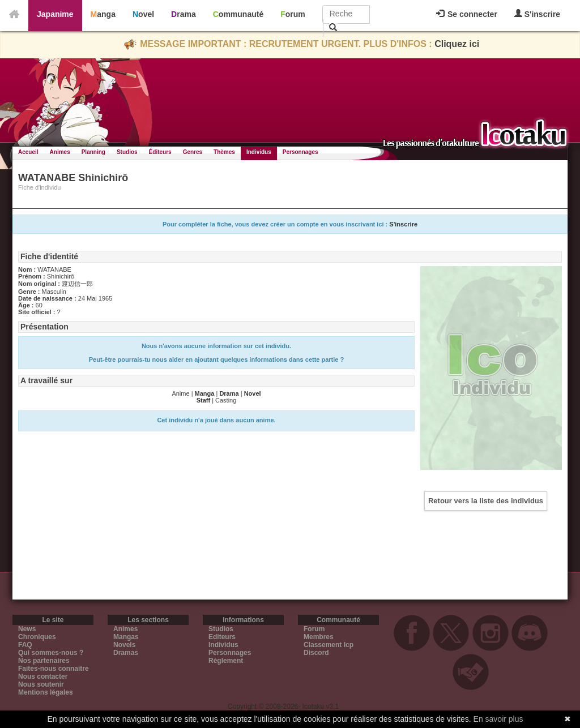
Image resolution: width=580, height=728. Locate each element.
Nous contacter (43, 676)
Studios (127, 152)
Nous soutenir (41, 684)
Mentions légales (46, 692)
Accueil (28, 152)
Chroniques (37, 637)
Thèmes (224, 152)
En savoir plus (498, 719)
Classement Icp (329, 645)
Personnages (300, 152)
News (27, 629)
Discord (316, 653)
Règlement (226, 661)
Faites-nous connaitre (54, 669)
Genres (193, 152)
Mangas (126, 637)
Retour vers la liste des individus (486, 501)
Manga (103, 14)
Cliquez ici (457, 44)
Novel (143, 14)
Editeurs (222, 637)
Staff (203, 400)
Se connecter (467, 14)
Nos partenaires (44, 661)
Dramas (126, 653)
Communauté (238, 14)
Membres (319, 637)
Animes (60, 152)
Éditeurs (160, 152)
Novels (124, 645)
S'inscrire (537, 14)
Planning (93, 152)
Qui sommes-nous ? (51, 653)
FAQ (25, 645)
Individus (259, 152)
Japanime (55, 14)
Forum (293, 14)
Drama (184, 14)
